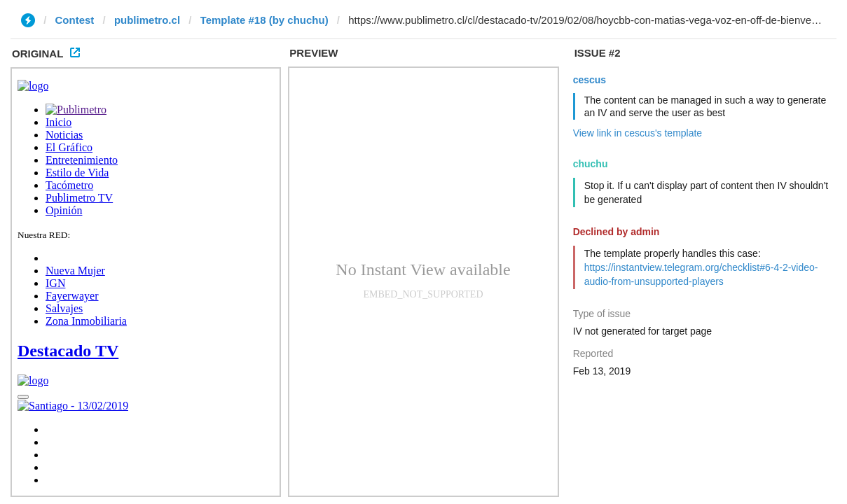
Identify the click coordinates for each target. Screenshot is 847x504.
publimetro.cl (147, 20)
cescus (590, 80)
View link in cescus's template (638, 133)
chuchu (591, 164)
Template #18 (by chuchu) (264, 20)
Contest (75, 20)
